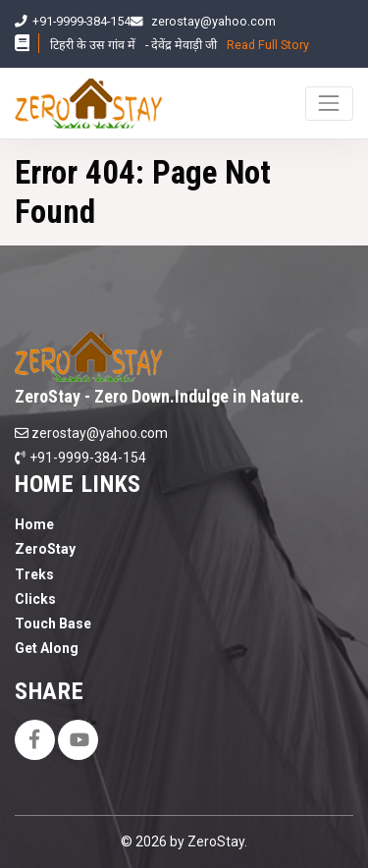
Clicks (35, 599)
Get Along (47, 648)
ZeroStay (45, 549)
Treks (34, 574)
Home (34, 524)
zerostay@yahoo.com (213, 21)
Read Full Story (268, 45)
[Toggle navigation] (329, 104)
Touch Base (53, 624)
